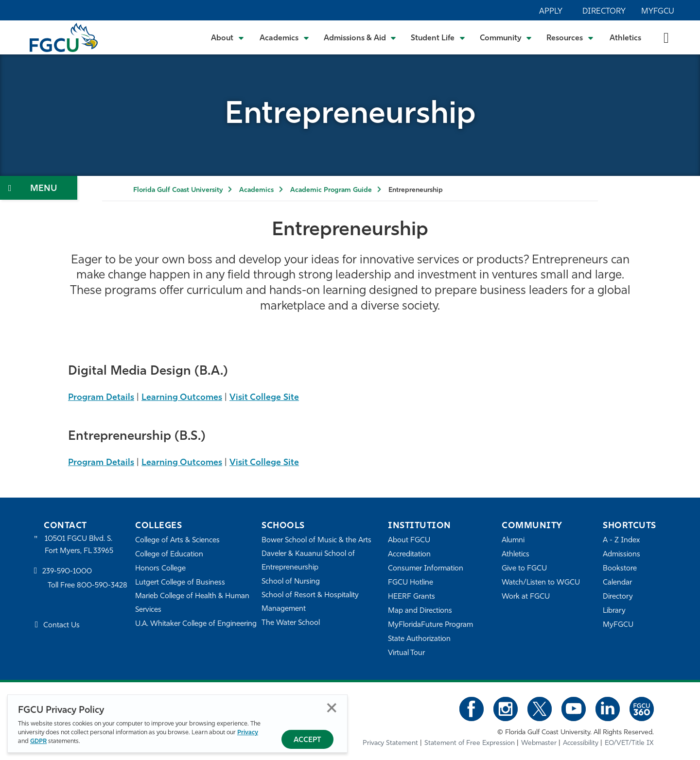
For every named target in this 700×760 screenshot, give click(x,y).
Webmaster (539, 743)
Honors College (160, 569)
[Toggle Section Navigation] (39, 188)
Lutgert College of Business (180, 583)
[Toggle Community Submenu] (506, 37)
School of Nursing (291, 582)
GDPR (38, 741)
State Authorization (419, 639)
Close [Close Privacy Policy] (332, 708)
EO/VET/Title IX (629, 743)
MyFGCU (658, 12)
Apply (551, 12)
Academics (256, 190)
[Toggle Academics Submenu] (284, 37)
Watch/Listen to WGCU (541, 583)
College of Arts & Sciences (177, 541)
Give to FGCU (524, 569)
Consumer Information (426, 569)
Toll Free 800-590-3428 (87, 586)
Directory (604, 12)
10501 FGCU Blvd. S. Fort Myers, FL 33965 (79, 545)
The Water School (291, 623)
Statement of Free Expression (470, 743)
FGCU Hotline (411, 583)
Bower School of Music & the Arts (316, 541)
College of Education (169, 555)
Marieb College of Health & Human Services (192, 603)
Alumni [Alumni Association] (513, 541)
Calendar (617, 583)
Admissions (621, 555)
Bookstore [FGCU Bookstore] (620, 569)
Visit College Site (264, 398)
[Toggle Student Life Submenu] (438, 37)
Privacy (248, 733)
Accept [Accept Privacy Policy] (307, 740)
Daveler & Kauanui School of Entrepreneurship (308, 561)
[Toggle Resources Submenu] (570, 37)
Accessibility (581, 743)
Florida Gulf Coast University (178, 190)
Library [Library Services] (614, 611)
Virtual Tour (406, 653)
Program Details (101, 398)
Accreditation (409, 555)
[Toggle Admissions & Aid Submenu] (360, 37)
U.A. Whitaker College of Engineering (196, 624)
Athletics (625, 38)
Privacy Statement (390, 743)
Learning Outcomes (182, 398)
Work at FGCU (526, 597)
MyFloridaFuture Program (430, 625)
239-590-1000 (67, 572)
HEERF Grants (411, 597)
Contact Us (61, 626)
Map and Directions (420, 611)
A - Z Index (621, 541)
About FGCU (409, 541)
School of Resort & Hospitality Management (310, 602)
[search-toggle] (666, 37)
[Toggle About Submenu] (228, 37)
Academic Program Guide (331, 190)
